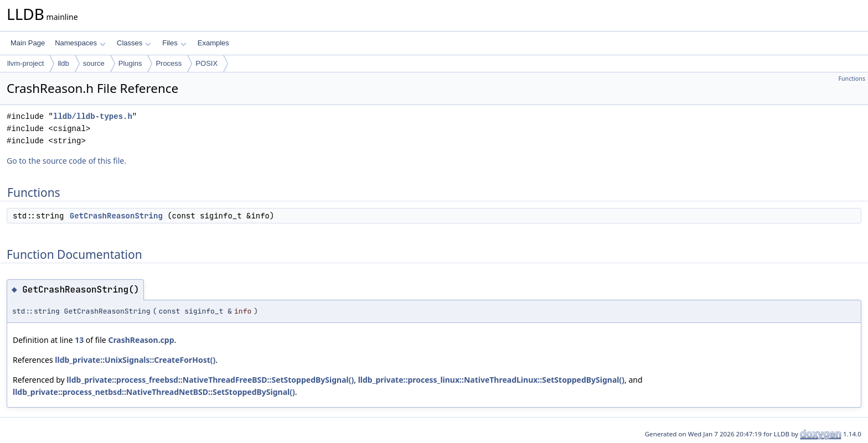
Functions (852, 79)
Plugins (130, 63)
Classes (134, 43)
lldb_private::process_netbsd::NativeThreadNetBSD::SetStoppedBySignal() (154, 392)
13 (79, 340)
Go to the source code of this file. (66, 161)
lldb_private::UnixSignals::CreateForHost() (135, 360)
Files (174, 43)
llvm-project (25, 63)
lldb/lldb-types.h (93, 116)
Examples (213, 43)
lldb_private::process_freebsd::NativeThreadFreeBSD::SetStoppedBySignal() (210, 380)
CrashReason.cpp (141, 340)
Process (169, 63)
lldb (63, 63)
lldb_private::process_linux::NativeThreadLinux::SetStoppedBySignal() (491, 380)
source (94, 63)
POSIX (206, 63)
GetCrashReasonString (116, 216)
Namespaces (80, 43)
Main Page (28, 43)
